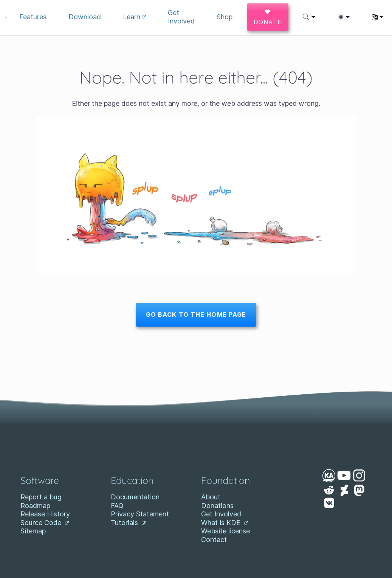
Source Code (45, 523)
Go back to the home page (196, 315)
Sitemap (33, 531)
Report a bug (41, 497)
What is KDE (225, 523)
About (211, 497)
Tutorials (128, 523)
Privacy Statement (140, 514)
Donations (217, 506)
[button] (309, 17)
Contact (214, 540)
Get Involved (221, 514)
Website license (225, 531)
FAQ (117, 506)
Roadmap (35, 506)
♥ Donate (268, 17)
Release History (45, 514)
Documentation (135, 497)
